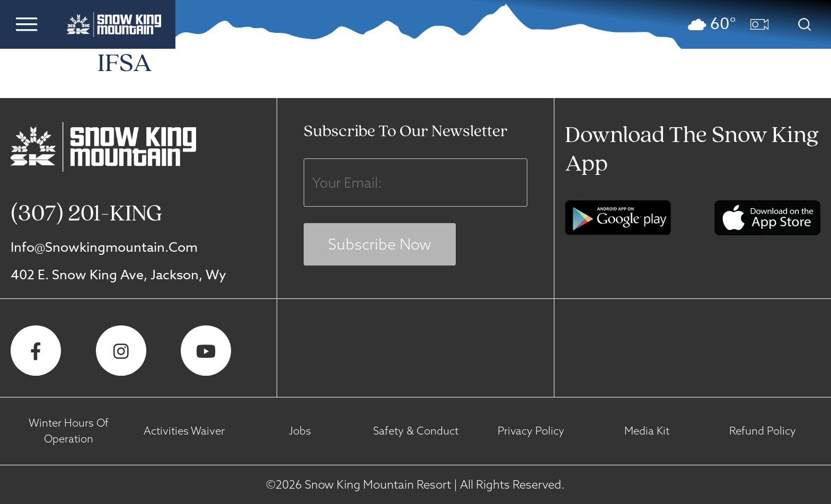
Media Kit (647, 431)
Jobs (300, 431)
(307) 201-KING (86, 214)
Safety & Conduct (416, 431)
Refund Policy (763, 431)
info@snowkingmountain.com (104, 247)
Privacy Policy (531, 431)
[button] (26, 24)
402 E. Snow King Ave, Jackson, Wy (118, 274)
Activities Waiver (184, 431)
